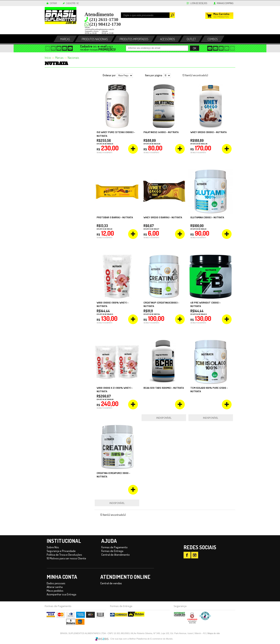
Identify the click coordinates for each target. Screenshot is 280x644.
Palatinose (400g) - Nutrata (161, 132)
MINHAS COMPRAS (225, 3)
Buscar (172, 15)
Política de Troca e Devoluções (64, 555)
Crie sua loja (116, 639)
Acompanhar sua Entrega (61, 594)
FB (187, 555)
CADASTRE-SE (72, 3)
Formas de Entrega (112, 551)
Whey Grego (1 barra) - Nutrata (163, 217)
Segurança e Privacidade (61, 551)
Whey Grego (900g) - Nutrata (208, 132)
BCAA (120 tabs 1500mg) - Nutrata (164, 388)
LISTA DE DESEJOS (199, 3)
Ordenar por (109, 75)
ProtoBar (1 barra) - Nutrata (115, 217)
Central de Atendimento (115, 555)
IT (195, 555)
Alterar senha (55, 587)
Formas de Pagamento (114, 547)
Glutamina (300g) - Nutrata (207, 217)
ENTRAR (53, 3)
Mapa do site (214, 633)
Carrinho (221, 14)
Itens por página (154, 75)
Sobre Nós (53, 547)
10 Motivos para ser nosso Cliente (66, 558)
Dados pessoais (56, 583)
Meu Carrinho (209, 15)
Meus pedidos (55, 591)
